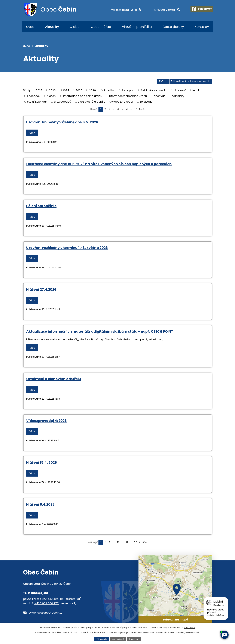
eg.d (196, 92)
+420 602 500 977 (46, 605)
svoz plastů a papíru (92, 103)
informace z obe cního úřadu (83, 97)
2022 (39, 92)
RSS (158, 82)
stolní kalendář (37, 103)
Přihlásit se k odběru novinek (189, 82)
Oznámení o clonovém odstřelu (54, 380)
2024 (66, 92)
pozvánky (178, 97)
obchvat (159, 97)
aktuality (108, 92)
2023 (52, 92)
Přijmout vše (101, 639)
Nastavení (135, 639)
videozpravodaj (123, 103)
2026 (92, 92)
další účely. (189, 627)
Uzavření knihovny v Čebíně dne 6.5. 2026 (62, 124)
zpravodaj (146, 103)
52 (127, 110)
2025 (79, 92)
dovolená (180, 92)
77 (135, 110)
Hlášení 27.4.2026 (41, 291)
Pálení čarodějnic (41, 207)
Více (33, 134)
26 (118, 110)
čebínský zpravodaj (154, 92)
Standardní (133, 10)
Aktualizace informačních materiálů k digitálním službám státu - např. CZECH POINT (100, 333)
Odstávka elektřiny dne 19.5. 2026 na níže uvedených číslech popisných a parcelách (99, 165)
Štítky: (27, 91)
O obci (75, 27)
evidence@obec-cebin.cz (45, 614)
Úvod (30, 27)
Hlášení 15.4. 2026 (42, 464)
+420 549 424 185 (52, 600)
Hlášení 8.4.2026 (40, 506)
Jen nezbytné (118, 639)
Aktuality (52, 27)
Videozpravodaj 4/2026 (46, 422)
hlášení (52, 97)
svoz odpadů (62, 103)
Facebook (34, 97)
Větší (136, 10)
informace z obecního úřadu (128, 97)
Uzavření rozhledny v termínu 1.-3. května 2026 (67, 249)
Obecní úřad (101, 27)
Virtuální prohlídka (137, 27)
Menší (129, 10)
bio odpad (127, 92)
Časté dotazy (173, 27)
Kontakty (202, 27)
